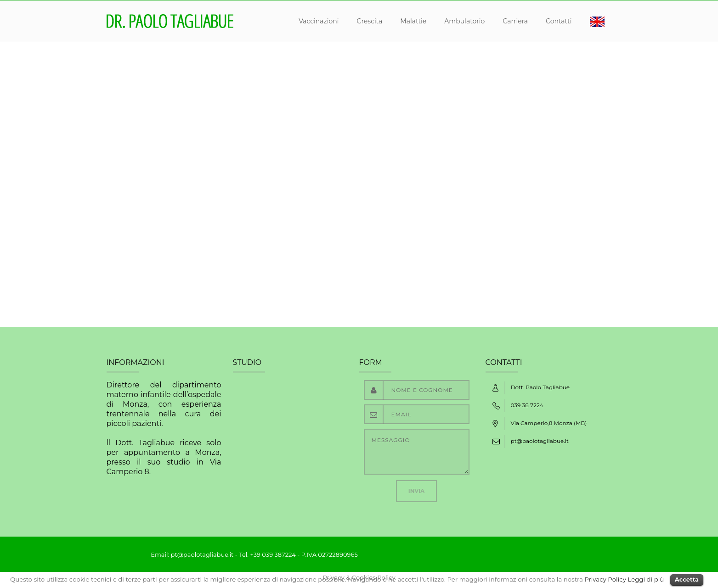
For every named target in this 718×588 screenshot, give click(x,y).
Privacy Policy (605, 579)
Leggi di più (646, 579)
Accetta (687, 579)
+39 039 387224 (273, 554)
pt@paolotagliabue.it (540, 441)
